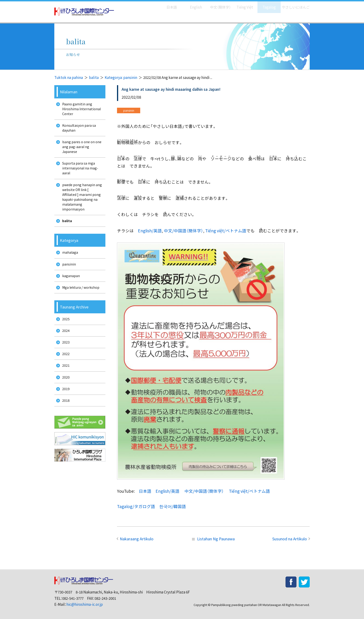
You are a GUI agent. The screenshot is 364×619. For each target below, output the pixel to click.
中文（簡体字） (216, 5)
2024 (64, 350)
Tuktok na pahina (69, 77)
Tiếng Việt (242, 5)
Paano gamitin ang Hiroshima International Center (80, 110)
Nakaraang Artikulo (137, 539)
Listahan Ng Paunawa (213, 539)
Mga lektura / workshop (80, 304)
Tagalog (266, 5)
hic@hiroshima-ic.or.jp (85, 604)
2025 (64, 337)
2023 (64, 362)
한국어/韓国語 (173, 506)
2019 (64, 414)
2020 (64, 401)
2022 (64, 375)
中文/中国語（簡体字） (184, 231)
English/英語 (150, 231)
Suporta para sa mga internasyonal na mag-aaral (79, 175)
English (191, 5)
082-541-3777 (73, 598)
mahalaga (69, 265)
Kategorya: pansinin (121, 77)
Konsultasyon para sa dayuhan (78, 131)
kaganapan (70, 291)
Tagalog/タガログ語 (136, 506)
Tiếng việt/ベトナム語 (226, 231)
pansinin (68, 278)
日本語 (167, 5)
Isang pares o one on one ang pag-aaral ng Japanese (81, 151)
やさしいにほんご (294, 5)
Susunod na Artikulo (290, 539)
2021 (64, 388)
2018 (64, 427)
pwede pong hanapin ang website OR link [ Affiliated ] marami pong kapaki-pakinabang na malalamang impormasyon (80, 206)
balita (94, 77)
